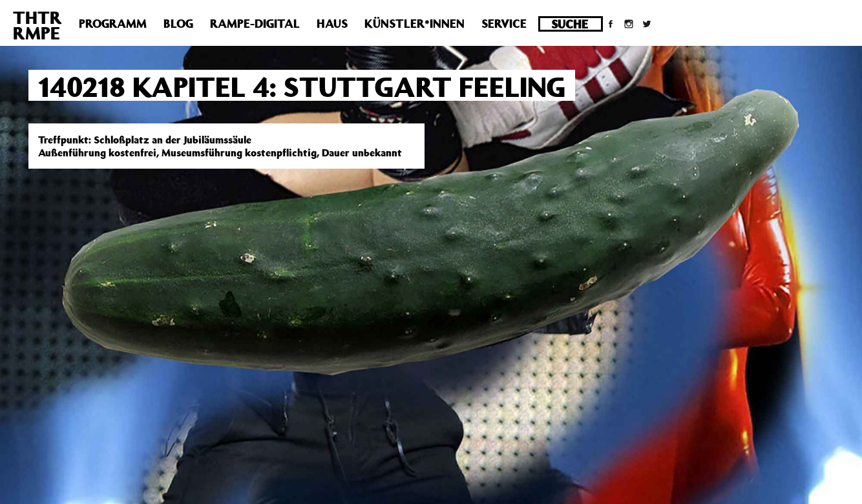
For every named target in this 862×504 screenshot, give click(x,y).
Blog (178, 23)
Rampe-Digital (255, 23)
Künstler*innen (415, 23)
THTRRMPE (37, 25)
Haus (332, 23)
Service (504, 23)
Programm (113, 23)
